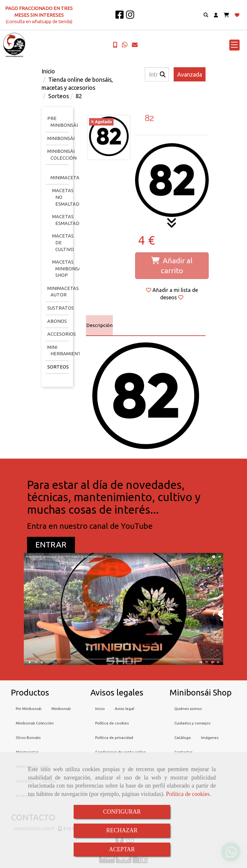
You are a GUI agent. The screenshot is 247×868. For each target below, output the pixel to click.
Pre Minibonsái (29, 709)
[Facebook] (119, 16)
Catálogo (183, 737)
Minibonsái (61, 138)
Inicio (100, 709)
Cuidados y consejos (192, 723)
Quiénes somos (188, 709)
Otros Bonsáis (28, 737)
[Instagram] (130, 16)
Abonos (57, 321)
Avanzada (190, 74)
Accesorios (62, 334)
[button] (216, 15)
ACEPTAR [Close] (122, 849)
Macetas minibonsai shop (67, 269)
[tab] (99, 325)
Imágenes (210, 737)
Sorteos (58, 367)
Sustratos (61, 308)
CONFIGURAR (122, 812)
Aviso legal (124, 709)
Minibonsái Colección (35, 723)
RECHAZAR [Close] (122, 830)
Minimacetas (66, 178)
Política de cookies (188, 794)
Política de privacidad (114, 737)
